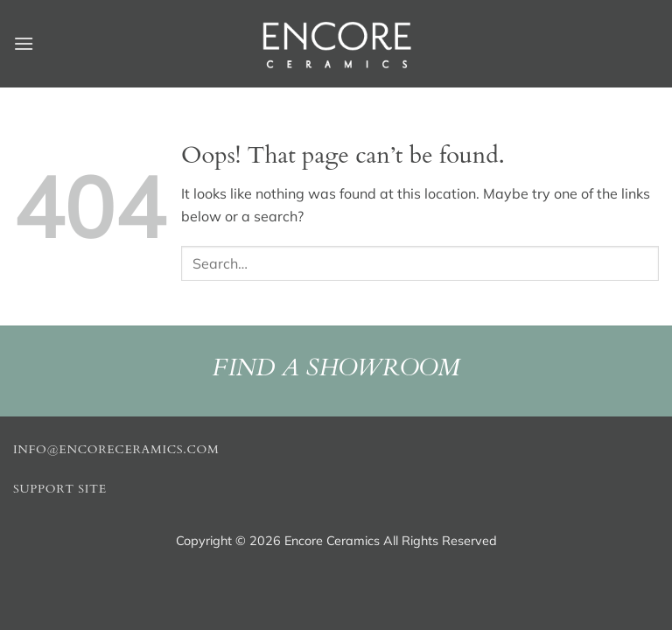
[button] (24, 43)
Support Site (60, 489)
